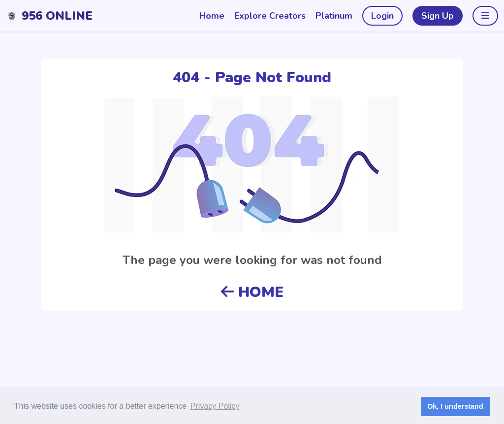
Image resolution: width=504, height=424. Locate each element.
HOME (252, 292)
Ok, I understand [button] (455, 406)
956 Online (57, 16)
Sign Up (438, 16)
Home (212, 16)
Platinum (334, 16)
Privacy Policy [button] (215, 406)
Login (382, 16)
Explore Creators (270, 16)
